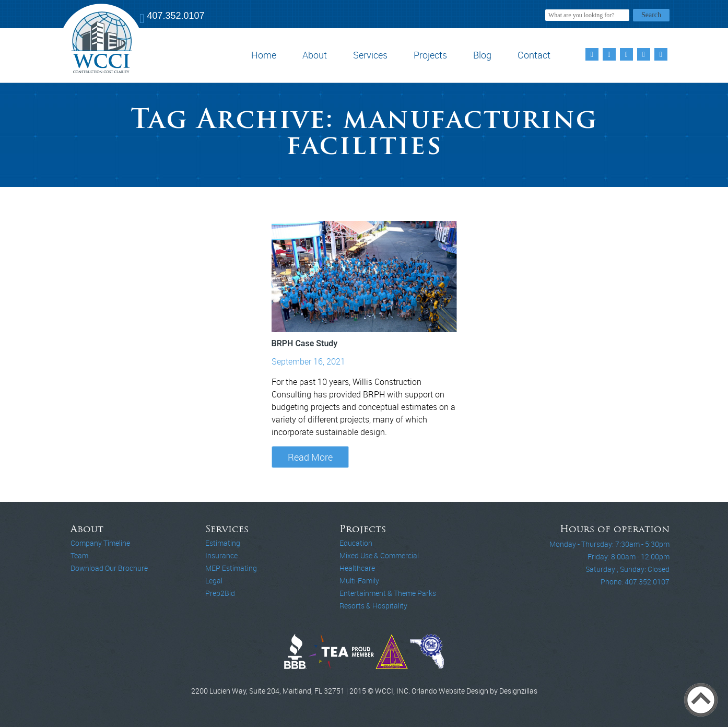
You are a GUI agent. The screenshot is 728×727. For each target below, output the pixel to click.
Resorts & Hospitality (373, 606)
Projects (430, 55)
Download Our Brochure (109, 568)
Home (264, 55)
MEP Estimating (231, 568)
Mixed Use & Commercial (379, 555)
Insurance (221, 555)
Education (356, 543)
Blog (482, 55)
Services (370, 55)
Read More (310, 457)
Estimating (223, 543)
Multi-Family (359, 581)
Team (79, 555)
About (315, 55)
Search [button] (651, 15)
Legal (214, 581)
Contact (534, 55)
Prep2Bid (220, 593)
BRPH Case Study (305, 343)
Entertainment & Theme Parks (388, 593)
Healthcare (357, 568)
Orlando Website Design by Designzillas (474, 691)
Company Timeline (100, 543)
